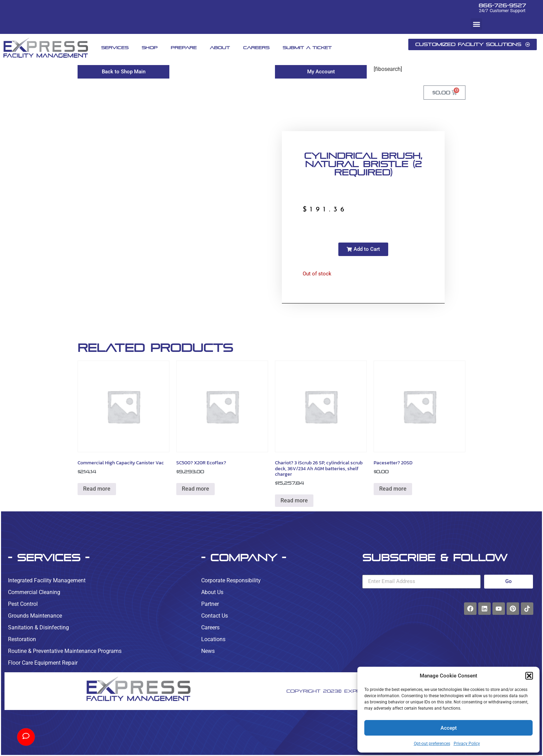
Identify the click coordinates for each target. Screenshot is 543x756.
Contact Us (215, 616)
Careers (256, 48)
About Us (212, 592)
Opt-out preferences (432, 744)
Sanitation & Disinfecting (38, 627)
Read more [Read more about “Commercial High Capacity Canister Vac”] (97, 489)
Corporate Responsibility (231, 580)
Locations (213, 639)
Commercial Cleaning (34, 592)
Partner (210, 604)
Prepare (184, 48)
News (208, 651)
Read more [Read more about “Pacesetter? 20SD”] (393, 489)
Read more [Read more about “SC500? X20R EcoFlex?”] (195, 489)
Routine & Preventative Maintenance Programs (65, 651)
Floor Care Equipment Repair (43, 663)
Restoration (22, 639)
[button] (529, 676)
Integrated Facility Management (47, 580)
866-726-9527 (502, 5)
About (220, 48)
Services (115, 48)
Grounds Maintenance (35, 616)
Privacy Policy (467, 744)
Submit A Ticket (307, 48)
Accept (449, 728)
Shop (150, 48)
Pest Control (23, 604)
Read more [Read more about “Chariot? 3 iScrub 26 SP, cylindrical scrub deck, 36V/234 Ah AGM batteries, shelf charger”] (294, 500)
